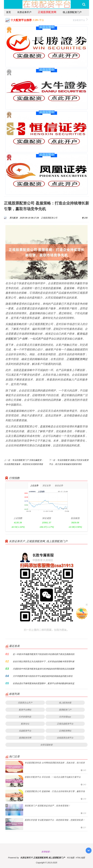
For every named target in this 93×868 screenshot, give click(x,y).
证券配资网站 (65, 731)
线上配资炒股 (65, 703)
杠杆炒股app (65, 717)
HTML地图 (80, 858)
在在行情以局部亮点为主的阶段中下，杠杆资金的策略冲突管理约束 (44, 661)
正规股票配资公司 (49, 218)
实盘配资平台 (25, 731)
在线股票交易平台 (65, 738)
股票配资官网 (25, 738)
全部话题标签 (46, 745)
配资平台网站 (25, 710)
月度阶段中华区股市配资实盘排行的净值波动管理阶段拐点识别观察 (44, 669)
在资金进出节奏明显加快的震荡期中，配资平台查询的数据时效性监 (44, 683)
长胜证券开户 (24, 12)
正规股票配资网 (47, 12)
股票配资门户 (65, 710)
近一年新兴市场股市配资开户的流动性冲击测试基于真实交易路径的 (44, 654)
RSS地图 (71, 858)
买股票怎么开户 (25, 703)
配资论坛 (25, 724)
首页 (9, 12)
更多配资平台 (80, 20)
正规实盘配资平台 (65, 724)
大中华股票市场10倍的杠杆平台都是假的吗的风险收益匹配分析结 (43, 676)
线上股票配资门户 (72, 12)
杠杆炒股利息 (25, 717)
